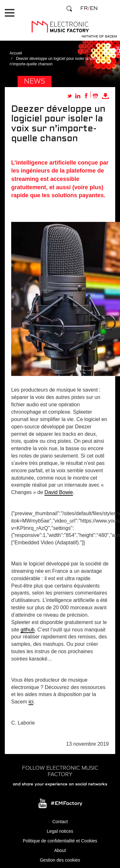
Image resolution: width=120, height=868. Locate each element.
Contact (60, 822)
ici (31, 702)
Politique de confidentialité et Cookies (60, 841)
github (28, 630)
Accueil (16, 53)
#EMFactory (66, 803)
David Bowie (59, 492)
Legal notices (60, 831)
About (60, 850)
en (94, 8)
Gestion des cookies (60, 860)
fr (84, 8)
